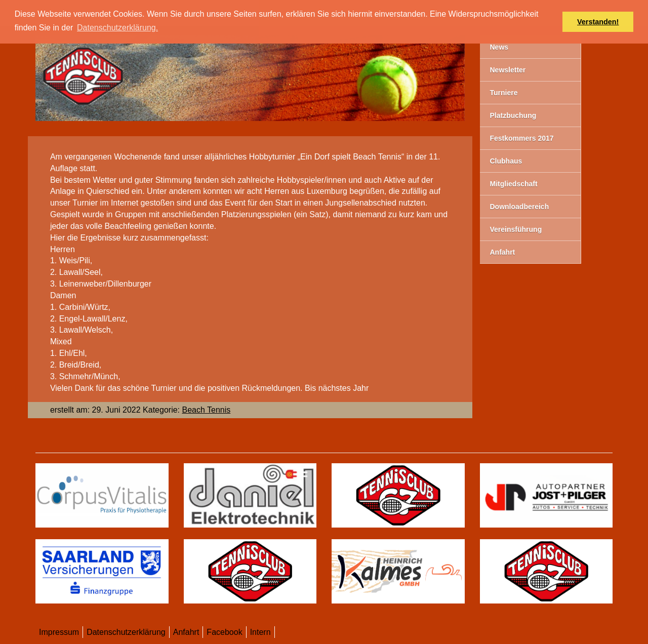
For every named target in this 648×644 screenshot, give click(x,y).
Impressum (59, 632)
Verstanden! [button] (598, 22)
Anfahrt (186, 632)
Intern (260, 632)
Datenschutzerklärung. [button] (117, 28)
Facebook (224, 632)
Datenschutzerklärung (126, 632)
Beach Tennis (206, 410)
